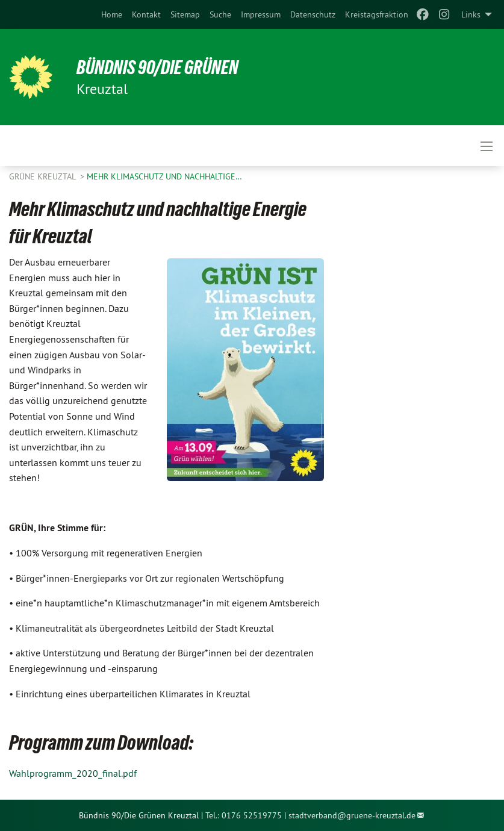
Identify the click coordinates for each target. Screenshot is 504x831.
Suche (220, 14)
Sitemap (185, 14)
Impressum (261, 14)
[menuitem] (112, 14)
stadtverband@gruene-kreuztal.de (352, 815)
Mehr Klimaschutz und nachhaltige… (164, 176)
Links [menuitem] (471, 14)
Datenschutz (313, 14)
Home (112, 14)
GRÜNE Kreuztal (43, 176)
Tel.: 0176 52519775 (244, 815)
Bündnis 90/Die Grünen (157, 67)
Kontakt (146, 14)
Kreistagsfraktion (377, 14)
